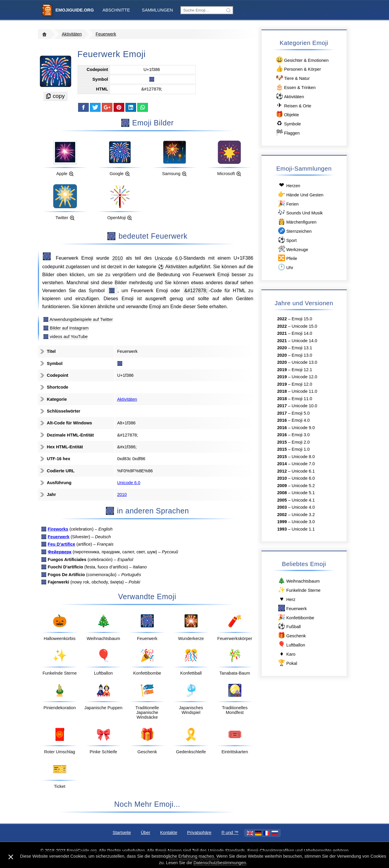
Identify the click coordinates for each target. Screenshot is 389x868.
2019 (282, 370)
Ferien (288, 204)
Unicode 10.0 (304, 406)
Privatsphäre (199, 833)
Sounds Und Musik (300, 212)
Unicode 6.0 (168, 258)
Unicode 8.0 (303, 457)
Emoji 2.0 (301, 442)
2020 (282, 348)
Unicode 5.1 (303, 493)
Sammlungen (158, 10)
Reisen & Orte (293, 105)
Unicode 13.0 (304, 362)
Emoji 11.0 (302, 399)
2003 (282, 507)
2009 (282, 486)
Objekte (287, 114)
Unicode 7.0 (303, 464)
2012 (282, 471)
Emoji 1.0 (301, 449)
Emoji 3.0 (301, 435)
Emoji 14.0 (302, 333)
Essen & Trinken (295, 87)
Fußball (289, 626)
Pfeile (287, 258)
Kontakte (169, 833)
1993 (282, 529)
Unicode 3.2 (303, 515)
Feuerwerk (106, 34)
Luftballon (291, 645)
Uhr (285, 267)
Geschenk (292, 635)
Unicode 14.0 (304, 341)
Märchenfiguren (297, 222)
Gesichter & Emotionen (302, 60)
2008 (282, 493)
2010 (117, 258)
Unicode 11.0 (304, 391)
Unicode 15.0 (304, 326)
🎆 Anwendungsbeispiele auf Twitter (78, 319)
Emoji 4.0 (301, 420)
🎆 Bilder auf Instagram (66, 328)
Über (146, 833)
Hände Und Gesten (300, 194)
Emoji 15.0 (302, 319)
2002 (282, 515)
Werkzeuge (293, 249)
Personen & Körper (298, 69)
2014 (282, 464)
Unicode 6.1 (303, 471)
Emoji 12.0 (302, 384)
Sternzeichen (294, 231)
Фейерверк (59, 552)
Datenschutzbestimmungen (220, 863)
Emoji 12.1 (302, 370)
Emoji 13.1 (302, 348)
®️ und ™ (230, 833)
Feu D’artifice (61, 544)
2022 (282, 319)
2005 (282, 500)
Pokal (287, 663)
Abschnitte (116, 10)
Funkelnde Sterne (299, 590)
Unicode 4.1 (303, 500)
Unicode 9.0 (303, 428)
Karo (286, 654)
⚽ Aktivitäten (173, 266)
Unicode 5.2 (303, 486)
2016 (282, 420)
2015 (282, 442)
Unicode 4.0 (303, 507)
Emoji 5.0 (301, 413)
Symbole (288, 123)
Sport (287, 240)
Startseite (122, 833)
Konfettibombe (296, 617)
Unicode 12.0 (304, 377)
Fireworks (58, 529)
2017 (282, 406)
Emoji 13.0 (302, 355)
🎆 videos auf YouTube (65, 337)
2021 (282, 333)
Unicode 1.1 (303, 529)
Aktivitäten (72, 34)
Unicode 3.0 (303, 522)
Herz (286, 599)
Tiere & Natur (292, 78)
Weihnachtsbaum (298, 581)
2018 (282, 391)
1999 (282, 522)
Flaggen (287, 133)
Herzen (289, 185)
